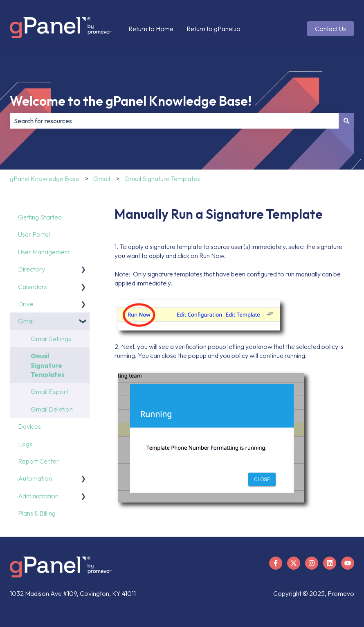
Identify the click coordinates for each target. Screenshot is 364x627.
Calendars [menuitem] (33, 287)
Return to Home (151, 29)
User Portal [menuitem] (34, 234)
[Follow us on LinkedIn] (330, 563)
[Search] (346, 121)
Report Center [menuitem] (38, 461)
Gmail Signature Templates (162, 179)
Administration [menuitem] (38, 496)
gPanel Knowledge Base (45, 179)
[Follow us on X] (294, 563)
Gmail (102, 179)
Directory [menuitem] (31, 269)
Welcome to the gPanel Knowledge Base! (131, 101)
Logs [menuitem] (25, 444)
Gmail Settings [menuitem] (51, 339)
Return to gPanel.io (213, 29)
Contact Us (330, 29)
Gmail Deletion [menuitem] (52, 409)
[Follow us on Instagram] (312, 563)
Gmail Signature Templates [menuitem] (48, 365)
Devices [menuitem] (29, 426)
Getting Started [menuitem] (40, 217)
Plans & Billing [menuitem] (37, 513)
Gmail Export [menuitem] (49, 392)
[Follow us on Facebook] (276, 563)
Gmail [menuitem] (26, 321)
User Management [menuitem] (44, 252)
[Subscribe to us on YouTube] (348, 563)
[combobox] (174, 121)
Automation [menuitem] (35, 478)
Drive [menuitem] (26, 304)
